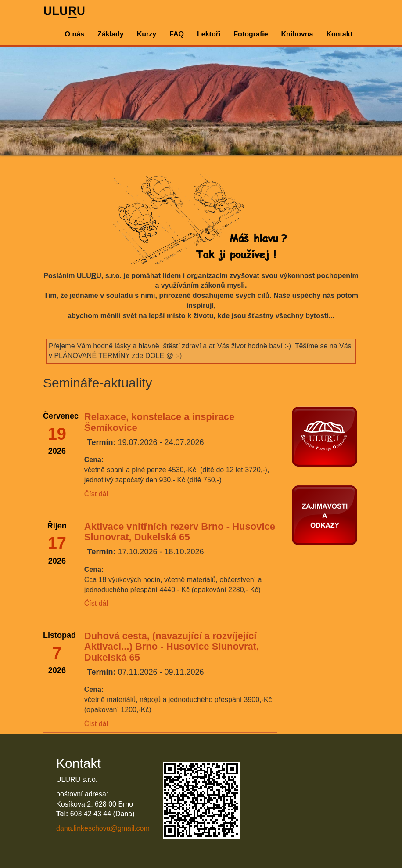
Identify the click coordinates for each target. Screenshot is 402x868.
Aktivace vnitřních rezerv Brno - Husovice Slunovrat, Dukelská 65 (180, 532)
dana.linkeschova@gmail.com (103, 828)
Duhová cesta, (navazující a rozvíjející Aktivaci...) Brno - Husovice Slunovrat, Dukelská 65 (172, 646)
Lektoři (209, 34)
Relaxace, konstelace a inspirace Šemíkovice (159, 422)
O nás (75, 34)
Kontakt (339, 34)
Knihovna (297, 34)
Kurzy (147, 34)
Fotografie (251, 34)
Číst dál (96, 494)
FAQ (177, 34)
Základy (111, 34)
